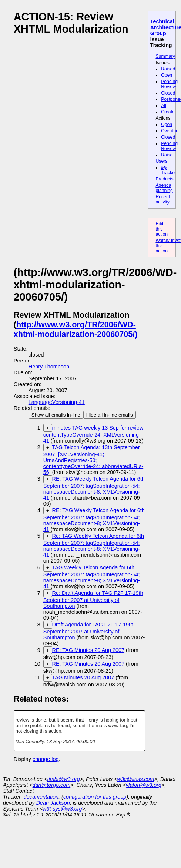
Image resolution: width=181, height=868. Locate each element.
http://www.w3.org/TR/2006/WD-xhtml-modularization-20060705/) (76, 329)
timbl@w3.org (63, 779)
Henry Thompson (49, 367)
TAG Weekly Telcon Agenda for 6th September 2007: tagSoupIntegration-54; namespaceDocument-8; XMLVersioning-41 (92, 577)
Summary (165, 56)
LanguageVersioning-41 (57, 402)
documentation (41, 797)
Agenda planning (164, 188)
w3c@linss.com (135, 779)
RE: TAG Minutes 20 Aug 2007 (88, 650)
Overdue (170, 131)
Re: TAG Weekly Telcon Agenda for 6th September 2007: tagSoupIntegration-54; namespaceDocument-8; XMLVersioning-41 (94, 545)
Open (167, 75)
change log (46, 759)
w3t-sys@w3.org (62, 809)
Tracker (169, 170)
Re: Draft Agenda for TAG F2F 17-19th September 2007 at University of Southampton (93, 599)
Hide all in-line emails (110, 415)
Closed (168, 93)
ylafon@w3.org (144, 785)
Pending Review (169, 84)
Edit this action (162, 229)
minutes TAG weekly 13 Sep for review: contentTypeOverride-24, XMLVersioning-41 (94, 434)
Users (161, 161)
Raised (168, 69)
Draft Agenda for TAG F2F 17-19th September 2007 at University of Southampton (88, 631)
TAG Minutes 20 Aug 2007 (83, 677)
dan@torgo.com (52, 785)
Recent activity (163, 199)
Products (164, 179)
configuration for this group (95, 797)
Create (168, 112)
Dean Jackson (53, 803)
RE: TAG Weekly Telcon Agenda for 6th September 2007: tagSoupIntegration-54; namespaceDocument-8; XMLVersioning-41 (94, 488)
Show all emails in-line (56, 415)
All (164, 106)
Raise (167, 155)
